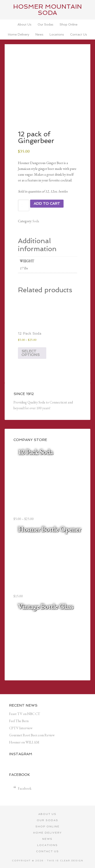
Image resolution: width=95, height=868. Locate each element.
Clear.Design (72, 861)
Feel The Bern (19, 721)
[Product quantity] (24, 205)
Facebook (25, 788)
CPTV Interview (21, 728)
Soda (36, 221)
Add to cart (47, 204)
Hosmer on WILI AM (24, 742)
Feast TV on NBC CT (25, 714)
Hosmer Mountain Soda (47, 10)
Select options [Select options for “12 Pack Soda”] (31, 353)
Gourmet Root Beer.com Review (32, 735)
